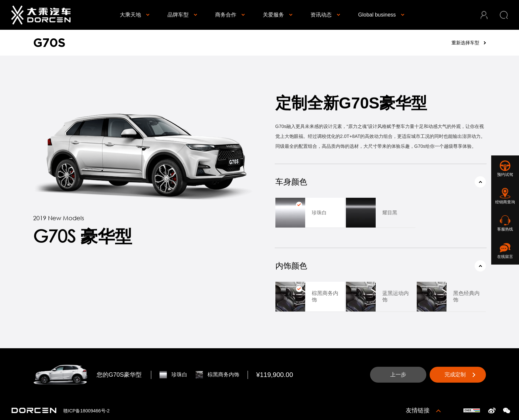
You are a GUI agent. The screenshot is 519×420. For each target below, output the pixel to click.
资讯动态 (321, 15)
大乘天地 (130, 15)
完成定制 (455, 375)
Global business (377, 15)
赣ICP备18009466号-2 (86, 411)
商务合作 (226, 15)
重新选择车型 (465, 43)
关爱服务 (273, 15)
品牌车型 (178, 15)
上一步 (398, 375)
